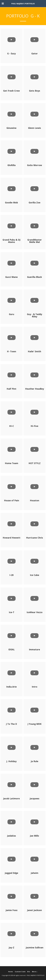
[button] (3, 3)
